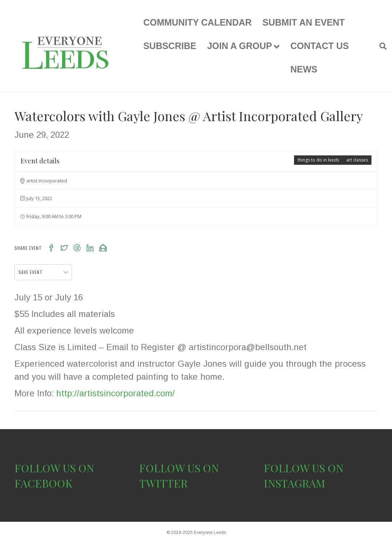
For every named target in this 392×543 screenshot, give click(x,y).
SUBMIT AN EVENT (304, 22)
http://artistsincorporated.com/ (115, 393)
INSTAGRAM (295, 483)
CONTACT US (320, 46)
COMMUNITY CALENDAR (198, 22)
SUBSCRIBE (170, 46)
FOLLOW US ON (54, 468)
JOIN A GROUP (240, 46)
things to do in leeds (318, 160)
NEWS (304, 69)
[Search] (380, 46)
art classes (357, 160)
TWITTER (163, 483)
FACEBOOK (43, 483)
